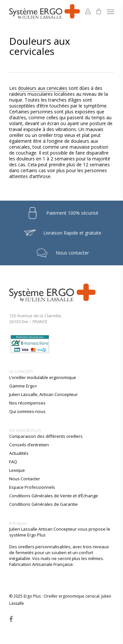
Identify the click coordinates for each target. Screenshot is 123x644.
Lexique (17, 470)
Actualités (19, 453)
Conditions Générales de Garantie (43, 504)
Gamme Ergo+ (23, 386)
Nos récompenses (27, 403)
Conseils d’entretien (29, 445)
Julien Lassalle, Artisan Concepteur (43, 394)
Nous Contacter (25, 479)
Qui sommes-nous (27, 411)
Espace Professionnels (32, 487)
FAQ (13, 462)
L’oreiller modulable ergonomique (43, 377)
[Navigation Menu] (111, 11)
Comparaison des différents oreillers (46, 436)
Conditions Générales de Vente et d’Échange (54, 496)
